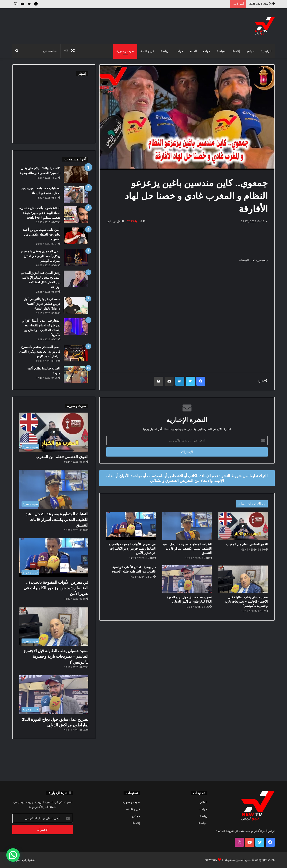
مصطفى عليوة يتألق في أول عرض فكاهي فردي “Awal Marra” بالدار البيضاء (42, 304)
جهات (207, 51)
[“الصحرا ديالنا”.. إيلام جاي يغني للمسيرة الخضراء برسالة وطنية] (76, 174)
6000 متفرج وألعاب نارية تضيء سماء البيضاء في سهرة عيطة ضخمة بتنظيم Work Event (40, 213)
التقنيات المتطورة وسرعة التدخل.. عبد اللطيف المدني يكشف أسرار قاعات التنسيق (187, 549)
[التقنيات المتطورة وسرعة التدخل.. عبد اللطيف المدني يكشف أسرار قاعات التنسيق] (187, 526)
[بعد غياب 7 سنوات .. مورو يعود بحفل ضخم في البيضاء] (76, 194)
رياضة (164, 51)
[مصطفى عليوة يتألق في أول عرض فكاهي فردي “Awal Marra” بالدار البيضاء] (76, 305)
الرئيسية (266, 51)
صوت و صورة (125, 51)
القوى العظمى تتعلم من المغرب (247, 544)
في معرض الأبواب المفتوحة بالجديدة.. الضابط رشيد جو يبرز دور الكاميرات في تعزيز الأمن (131, 549)
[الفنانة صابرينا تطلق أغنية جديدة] (76, 375)
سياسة (221, 51)
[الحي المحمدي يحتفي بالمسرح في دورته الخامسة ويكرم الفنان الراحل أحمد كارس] (76, 353)
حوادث (179, 51)
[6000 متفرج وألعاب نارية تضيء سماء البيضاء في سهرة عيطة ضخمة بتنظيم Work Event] (76, 214)
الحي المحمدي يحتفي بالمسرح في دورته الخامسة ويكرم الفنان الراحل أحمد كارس (40, 352)
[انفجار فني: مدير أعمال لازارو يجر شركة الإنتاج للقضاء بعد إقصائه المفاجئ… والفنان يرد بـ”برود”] (76, 327)
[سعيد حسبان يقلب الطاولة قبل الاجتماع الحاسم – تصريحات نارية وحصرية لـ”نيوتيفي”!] (243, 579)
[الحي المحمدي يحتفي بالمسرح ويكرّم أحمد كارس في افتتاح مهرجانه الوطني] (76, 257)
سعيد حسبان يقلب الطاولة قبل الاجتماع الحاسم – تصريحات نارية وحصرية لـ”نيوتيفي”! (246, 601)
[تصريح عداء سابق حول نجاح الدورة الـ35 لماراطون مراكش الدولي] (187, 579)
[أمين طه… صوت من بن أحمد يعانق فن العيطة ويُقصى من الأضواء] (76, 236)
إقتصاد (236, 51)
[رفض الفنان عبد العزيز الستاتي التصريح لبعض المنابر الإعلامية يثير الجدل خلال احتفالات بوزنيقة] (76, 279)
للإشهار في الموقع (24, 860)
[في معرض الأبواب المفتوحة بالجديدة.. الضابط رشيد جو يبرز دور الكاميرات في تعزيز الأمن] (131, 526)
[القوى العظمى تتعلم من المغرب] (243, 526)
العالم (193, 51)
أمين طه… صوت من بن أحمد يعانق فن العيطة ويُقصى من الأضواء (41, 234)
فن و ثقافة (147, 51)
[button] (13, 855)
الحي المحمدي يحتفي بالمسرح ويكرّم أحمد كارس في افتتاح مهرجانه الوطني (41, 256)
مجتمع (250, 51)
